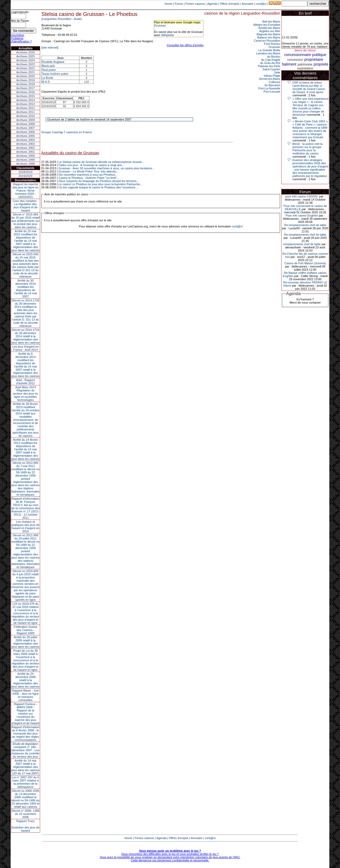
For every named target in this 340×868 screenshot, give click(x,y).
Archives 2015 (25, 96)
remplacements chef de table (302, 244)
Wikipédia (168, 35)
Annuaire (248, 4)
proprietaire (314, 59)
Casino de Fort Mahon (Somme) (305, 263)
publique (319, 55)
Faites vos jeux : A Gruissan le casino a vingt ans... (91, 165)
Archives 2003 (25, 144)
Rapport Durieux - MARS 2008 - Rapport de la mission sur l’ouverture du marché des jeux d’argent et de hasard (25, 714)
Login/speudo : (20, 12)
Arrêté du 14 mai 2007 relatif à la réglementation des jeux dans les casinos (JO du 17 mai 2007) (26, 767)
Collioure (275, 82)
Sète (277, 72)
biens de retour (305, 50)
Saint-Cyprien (271, 69)
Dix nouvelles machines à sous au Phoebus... (88, 175)
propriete (321, 64)
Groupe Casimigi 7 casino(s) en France (67, 132)
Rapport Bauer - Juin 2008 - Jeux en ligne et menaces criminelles (25, 695)
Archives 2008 (25, 124)
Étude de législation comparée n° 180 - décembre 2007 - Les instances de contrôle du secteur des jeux (25, 750)
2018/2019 (25, 172)
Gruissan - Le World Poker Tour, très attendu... (88, 171)
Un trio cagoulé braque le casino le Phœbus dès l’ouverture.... (98, 187)
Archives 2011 (25, 112)
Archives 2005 (25, 136)
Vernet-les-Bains (269, 79)
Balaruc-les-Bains (269, 37)
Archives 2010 (25, 116)
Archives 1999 (25, 160)
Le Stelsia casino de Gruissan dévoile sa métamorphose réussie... (101, 162)
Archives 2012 (25, 108)
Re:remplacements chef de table (305, 225)
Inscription (18, 35)
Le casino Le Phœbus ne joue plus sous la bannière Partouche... (100, 184)
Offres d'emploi (229, 4)
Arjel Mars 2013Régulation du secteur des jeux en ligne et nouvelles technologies (25, 394)
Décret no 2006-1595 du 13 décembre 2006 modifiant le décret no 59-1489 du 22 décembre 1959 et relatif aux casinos (26, 799)
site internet (50, 47)
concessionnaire (298, 55)
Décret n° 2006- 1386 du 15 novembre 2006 (26, 814)
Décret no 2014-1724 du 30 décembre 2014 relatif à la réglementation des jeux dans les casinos (26, 336)
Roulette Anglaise (53, 62)
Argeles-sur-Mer (270, 31)
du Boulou (274, 57)
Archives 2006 (25, 132)
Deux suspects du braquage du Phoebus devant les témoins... (99, 181)
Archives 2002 (25, 148)
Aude (77, 19)
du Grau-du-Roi (270, 63)
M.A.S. (46, 82)
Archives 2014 (25, 100)
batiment (289, 64)
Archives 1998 (25, 164)
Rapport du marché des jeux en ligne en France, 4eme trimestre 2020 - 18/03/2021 (25, 191)
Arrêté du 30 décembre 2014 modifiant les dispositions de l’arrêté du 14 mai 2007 (26, 288)
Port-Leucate (272, 92)
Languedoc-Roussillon (57, 19)
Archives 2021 (25, 72)
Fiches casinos (195, 4)
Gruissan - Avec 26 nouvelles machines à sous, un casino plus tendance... (107, 168)
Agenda (212, 4)
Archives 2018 (25, 84)
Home (169, 4)
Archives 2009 (25, 120)
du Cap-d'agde (271, 60)
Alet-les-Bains (271, 21)
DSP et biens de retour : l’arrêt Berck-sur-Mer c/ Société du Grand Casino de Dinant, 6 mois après (309, 87)
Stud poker (49, 70)
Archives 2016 (25, 92)
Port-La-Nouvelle (269, 88)
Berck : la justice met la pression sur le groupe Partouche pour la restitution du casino (307, 149)
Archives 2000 (25, 156)
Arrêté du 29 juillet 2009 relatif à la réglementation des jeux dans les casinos (26, 642)
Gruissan (160, 25)
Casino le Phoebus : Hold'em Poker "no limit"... (89, 178)
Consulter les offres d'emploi (185, 45)
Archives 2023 (25, 64)
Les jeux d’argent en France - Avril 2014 (25, 348)
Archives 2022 (25, 68)
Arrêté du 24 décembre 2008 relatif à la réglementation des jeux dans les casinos (26, 680)
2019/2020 (25, 176)
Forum (179, 4)
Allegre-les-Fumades (267, 25)
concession (295, 60)
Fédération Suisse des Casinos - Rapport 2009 (26, 630)
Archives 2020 (25, 76)
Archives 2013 (25, 104)
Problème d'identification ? (21, 40)
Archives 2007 (25, 128)
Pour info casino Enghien (302, 215)
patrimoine (305, 64)
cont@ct (261, 4)
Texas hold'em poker (55, 74)
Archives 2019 (25, 80)
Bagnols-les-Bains (268, 34)
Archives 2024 (25, 60)
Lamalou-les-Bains (268, 53)
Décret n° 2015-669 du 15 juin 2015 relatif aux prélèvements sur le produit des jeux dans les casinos (25, 221)
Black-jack (48, 66)
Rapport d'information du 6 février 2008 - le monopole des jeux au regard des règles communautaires (26, 733)
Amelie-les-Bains (269, 28)
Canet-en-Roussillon (267, 41)
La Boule (47, 78)
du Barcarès (272, 85)
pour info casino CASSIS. (302, 196)
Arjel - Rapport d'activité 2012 (26, 382)
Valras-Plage (272, 76)
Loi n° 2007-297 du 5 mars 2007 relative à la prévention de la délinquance (25, 782)
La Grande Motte (269, 50)
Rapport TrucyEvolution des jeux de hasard (26, 826)
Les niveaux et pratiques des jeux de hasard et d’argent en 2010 (26, 526)
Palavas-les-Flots (269, 66)
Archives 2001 (25, 152)
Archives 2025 (25, 56)
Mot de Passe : (21, 21)
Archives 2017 (25, 88)
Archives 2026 (25, 52)
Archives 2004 (25, 140)
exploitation (305, 68)
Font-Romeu (272, 44)
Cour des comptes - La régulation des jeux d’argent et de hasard (25, 206)
